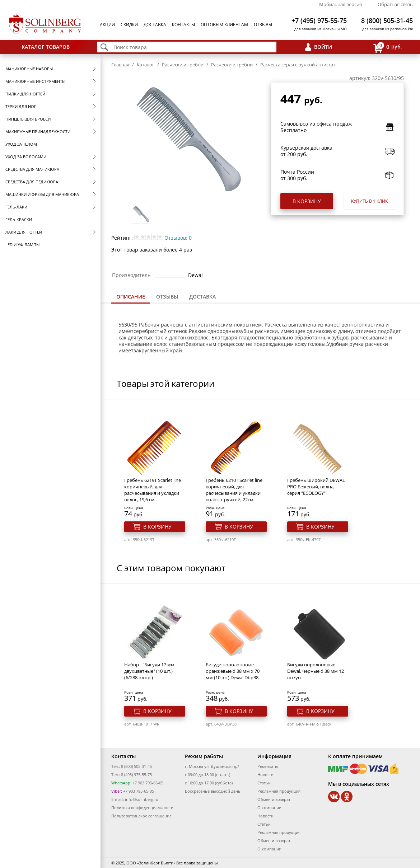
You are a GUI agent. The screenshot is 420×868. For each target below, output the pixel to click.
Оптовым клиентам (224, 25)
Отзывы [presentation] (167, 297)
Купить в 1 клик (369, 201)
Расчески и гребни (183, 65)
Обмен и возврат (274, 799)
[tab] (131, 297)
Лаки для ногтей (24, 232)
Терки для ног (21, 106)
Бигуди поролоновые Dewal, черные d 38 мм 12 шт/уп (316, 671)
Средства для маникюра (32, 169)
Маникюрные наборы (29, 69)
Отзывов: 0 (178, 238)
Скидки (129, 25)
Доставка (155, 25)
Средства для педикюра (32, 182)
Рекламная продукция (279, 791)
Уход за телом (21, 144)
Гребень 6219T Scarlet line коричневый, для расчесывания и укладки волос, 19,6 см (153, 490)
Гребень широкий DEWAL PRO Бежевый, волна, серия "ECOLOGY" (316, 487)
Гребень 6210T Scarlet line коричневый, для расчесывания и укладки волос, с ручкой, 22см (234, 490)
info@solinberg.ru (142, 799)
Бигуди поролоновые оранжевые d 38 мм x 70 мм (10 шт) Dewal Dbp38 (233, 671)
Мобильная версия (340, 4)
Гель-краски (19, 219)
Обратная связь (395, 4)
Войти (323, 47)
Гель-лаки (16, 207)
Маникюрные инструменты (35, 81)
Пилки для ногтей (25, 94)
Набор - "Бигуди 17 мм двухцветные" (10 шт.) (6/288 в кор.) (149, 671)
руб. (388, 47)
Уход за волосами (26, 157)
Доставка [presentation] (202, 297)
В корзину (307, 201)
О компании (269, 808)
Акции (107, 25)
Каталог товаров (46, 47)
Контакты (183, 25)
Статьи (264, 783)
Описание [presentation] (131, 297)
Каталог (146, 65)
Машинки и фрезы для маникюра (42, 194)
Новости (265, 775)
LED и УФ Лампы (22, 245)
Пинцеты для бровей (28, 119)
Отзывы (263, 25)
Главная (120, 65)
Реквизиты (268, 766)
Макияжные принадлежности (38, 132)
